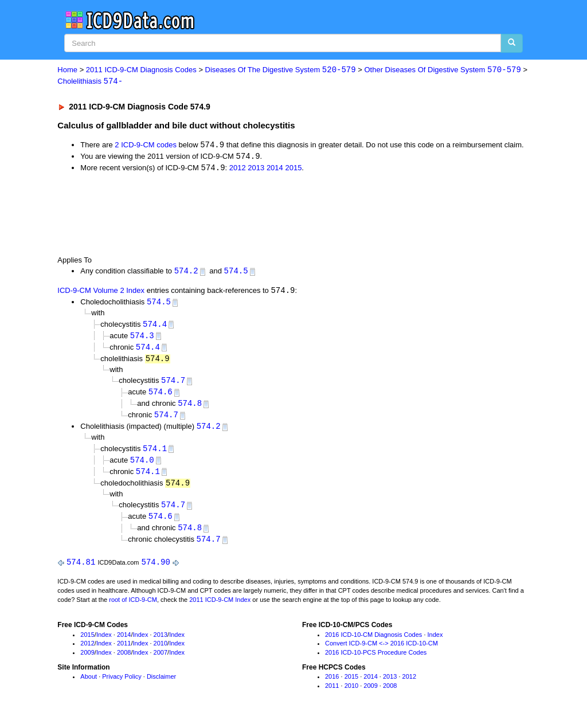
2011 (124, 652)
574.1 (155, 454)
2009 (87, 661)
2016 (332, 684)
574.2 (186, 273)
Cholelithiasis (90, 82)
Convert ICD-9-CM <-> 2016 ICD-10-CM (381, 652)
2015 (293, 169)
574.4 (155, 326)
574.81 (81, 570)
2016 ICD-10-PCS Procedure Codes (376, 661)
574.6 (161, 396)
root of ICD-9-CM (133, 608)
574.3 (142, 338)
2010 (161, 652)
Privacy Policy (122, 684)
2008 (124, 661)
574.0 (142, 466)
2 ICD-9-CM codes (146, 146)
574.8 (190, 408)
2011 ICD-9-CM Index (220, 608)
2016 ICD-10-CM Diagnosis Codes (373, 643)
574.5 (236, 273)
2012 (238, 169)
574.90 (156, 570)
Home (67, 70)
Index (104, 643)
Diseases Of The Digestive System (281, 70)
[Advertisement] (262, 215)
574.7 (173, 384)
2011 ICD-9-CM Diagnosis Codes (141, 70)
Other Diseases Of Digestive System (442, 70)
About (89, 684)
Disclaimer (161, 684)
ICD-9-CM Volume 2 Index (101, 293)
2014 (275, 169)
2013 (256, 169)
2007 (161, 661)
